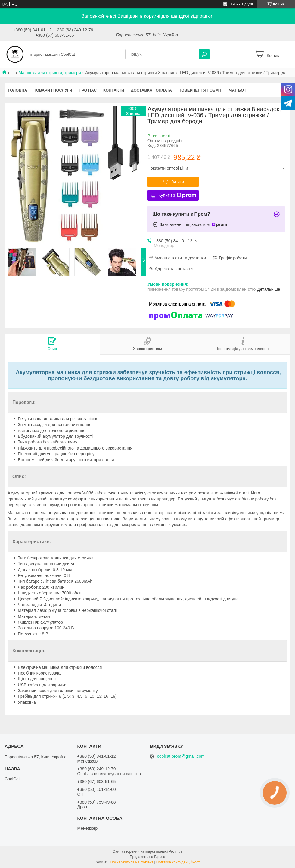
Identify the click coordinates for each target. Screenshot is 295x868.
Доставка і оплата (151, 90)
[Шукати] (204, 54)
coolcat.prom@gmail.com (181, 756)
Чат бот (238, 90)
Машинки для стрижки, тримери (50, 73)
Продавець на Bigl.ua (147, 857)
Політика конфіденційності (179, 862)
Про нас (88, 90)
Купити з (177, 195)
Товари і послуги (53, 90)
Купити (177, 182)
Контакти (114, 90)
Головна (17, 90)
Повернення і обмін (201, 90)
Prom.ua (176, 851)
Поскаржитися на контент (132, 862)
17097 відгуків (242, 4)
